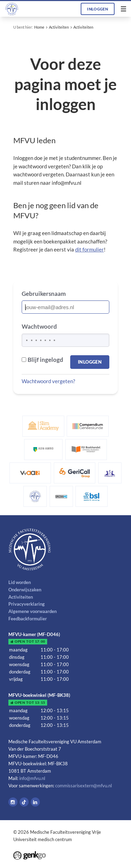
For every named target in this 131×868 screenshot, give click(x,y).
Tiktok (24, 802)
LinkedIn (35, 802)
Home (39, 27)
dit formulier (89, 249)
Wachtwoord (39, 326)
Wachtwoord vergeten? (48, 381)
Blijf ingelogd (42, 360)
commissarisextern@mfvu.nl (83, 786)
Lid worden (20, 582)
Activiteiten (59, 27)
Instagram (13, 802)
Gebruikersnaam (44, 294)
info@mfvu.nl (32, 778)
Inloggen (97, 9)
